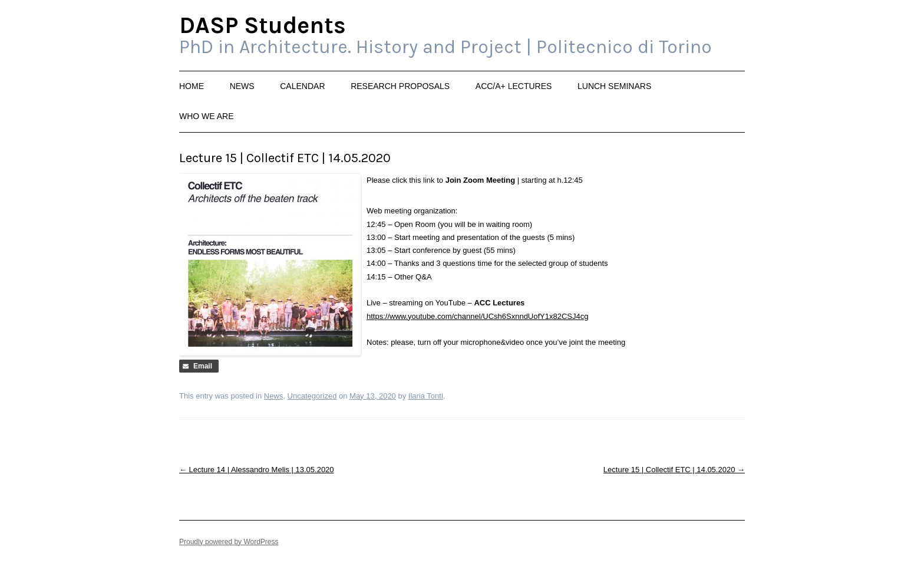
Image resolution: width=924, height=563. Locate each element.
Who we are (207, 116)
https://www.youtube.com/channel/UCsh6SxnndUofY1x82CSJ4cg (477, 316)
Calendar (302, 86)
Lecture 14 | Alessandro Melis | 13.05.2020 (257, 470)
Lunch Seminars (614, 86)
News (242, 86)
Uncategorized (312, 396)
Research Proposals (400, 86)
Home (192, 86)
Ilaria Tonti (426, 396)
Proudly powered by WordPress (229, 542)
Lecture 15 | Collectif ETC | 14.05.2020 (674, 470)
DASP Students (263, 26)
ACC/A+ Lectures (514, 86)
